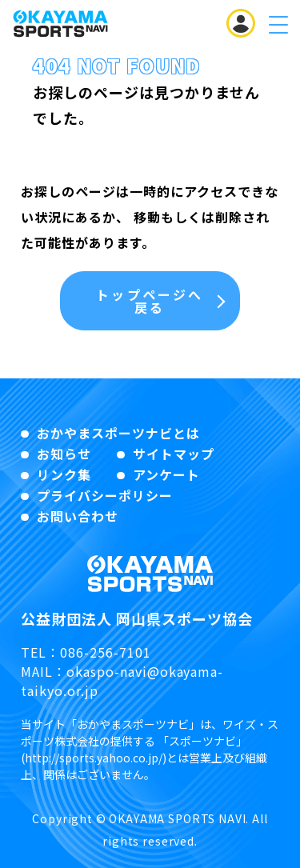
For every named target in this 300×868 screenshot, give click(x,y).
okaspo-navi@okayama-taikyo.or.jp (122, 681)
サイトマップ (174, 454)
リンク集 (64, 474)
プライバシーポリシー (105, 495)
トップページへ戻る (150, 301)
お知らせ (64, 454)
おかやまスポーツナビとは (118, 433)
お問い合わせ (78, 516)
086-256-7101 (106, 652)
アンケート (166, 474)
